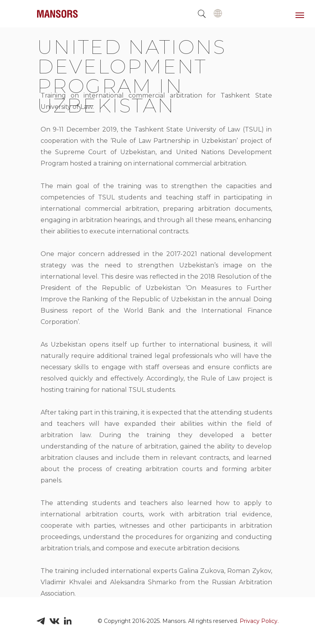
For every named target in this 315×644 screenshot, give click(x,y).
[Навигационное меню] (300, 15)
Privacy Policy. (259, 621)
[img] (218, 13)
